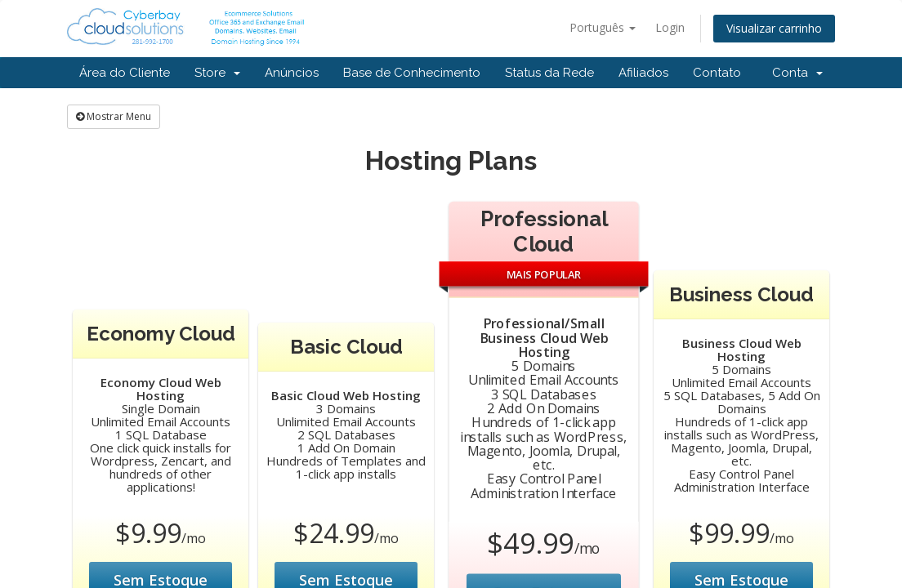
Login (670, 27)
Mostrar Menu (114, 116)
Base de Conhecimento (412, 73)
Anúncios (292, 73)
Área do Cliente (125, 73)
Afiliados (643, 73)
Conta (797, 73)
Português (603, 27)
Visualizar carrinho (774, 28)
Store (217, 73)
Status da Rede (549, 73)
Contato (717, 73)
